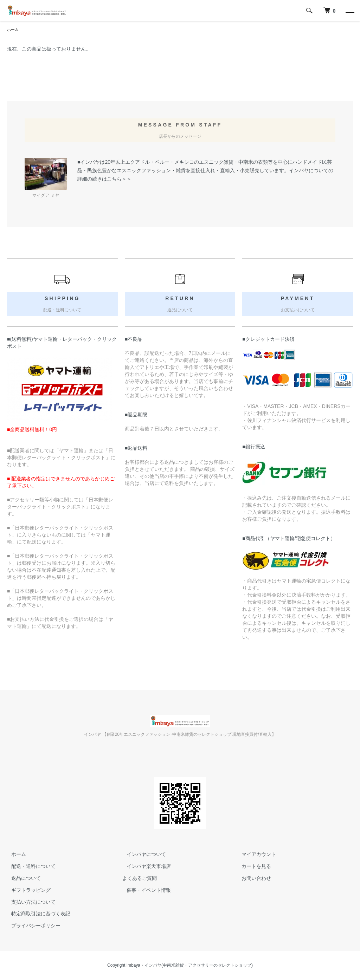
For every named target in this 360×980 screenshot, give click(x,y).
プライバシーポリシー (32, 926)
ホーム (13, 30)
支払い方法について (29, 903)
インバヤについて (142, 855)
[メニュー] (349, 11)
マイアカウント (255, 855)
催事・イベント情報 (144, 891)
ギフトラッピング (27, 891)
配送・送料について (29, 867)
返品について (22, 879)
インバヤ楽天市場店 (144, 867)
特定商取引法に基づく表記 (37, 914)
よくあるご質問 (140, 879)
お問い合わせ (252, 879)
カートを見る (252, 867)
